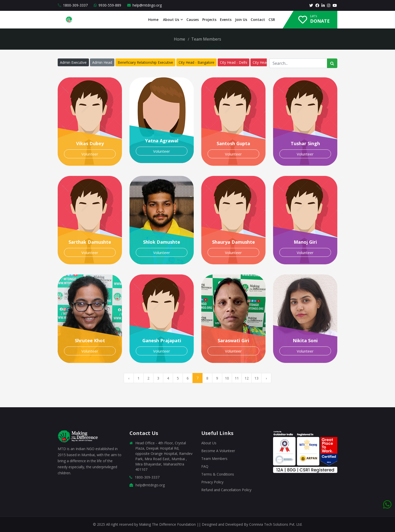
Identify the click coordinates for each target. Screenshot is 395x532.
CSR (272, 20)
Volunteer (90, 154)
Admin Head (102, 62)
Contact (258, 20)
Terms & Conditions (218, 474)
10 (227, 378)
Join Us (241, 20)
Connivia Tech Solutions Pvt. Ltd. (276, 524)
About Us (171, 20)
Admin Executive (73, 62)
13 (256, 378)
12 (247, 378)
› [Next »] (266, 378)
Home (153, 20)
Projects (209, 20)
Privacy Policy (212, 482)
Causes (193, 20)
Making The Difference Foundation (168, 524)
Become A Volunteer (218, 451)
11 (237, 378)
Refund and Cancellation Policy (226, 490)
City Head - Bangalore (196, 62)
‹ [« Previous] (129, 378)
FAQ (205, 466)
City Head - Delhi (234, 62)
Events (226, 20)
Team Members (214, 459)
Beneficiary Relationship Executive (145, 62)
